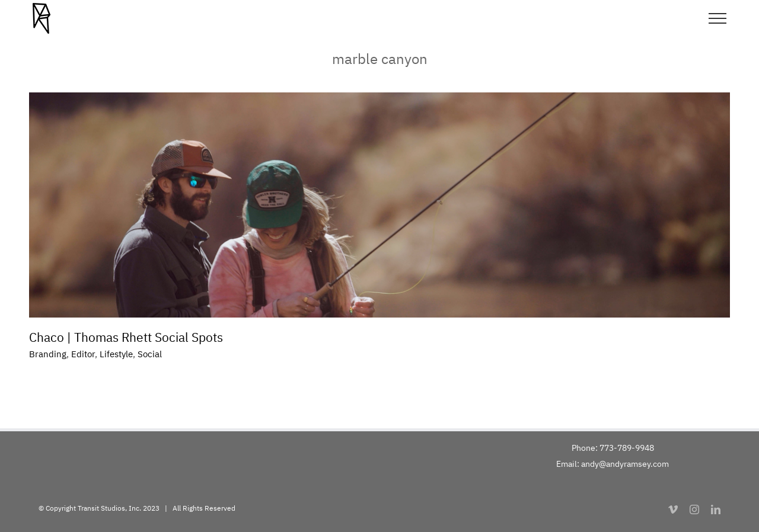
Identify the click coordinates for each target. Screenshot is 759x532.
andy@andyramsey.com (625, 464)
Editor (83, 354)
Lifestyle (116, 354)
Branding (48, 354)
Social (150, 354)
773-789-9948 (627, 448)
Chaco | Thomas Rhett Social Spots (126, 337)
